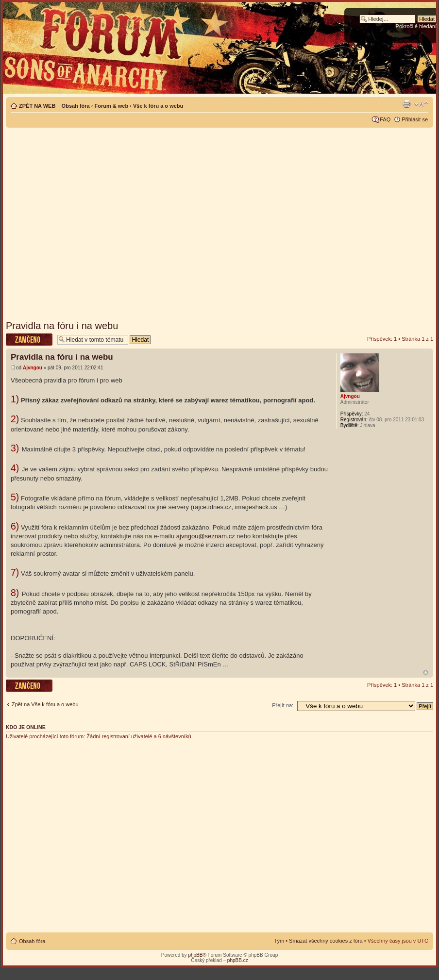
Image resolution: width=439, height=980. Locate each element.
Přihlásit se (415, 119)
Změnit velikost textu (421, 104)
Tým (279, 941)
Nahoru (426, 673)
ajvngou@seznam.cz (206, 536)
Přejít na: (283, 705)
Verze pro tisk (406, 104)
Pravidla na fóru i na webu (62, 326)
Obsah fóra (76, 106)
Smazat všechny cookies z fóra (326, 941)
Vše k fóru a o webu (158, 106)
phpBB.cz (238, 960)
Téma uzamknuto (29, 340)
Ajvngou (33, 368)
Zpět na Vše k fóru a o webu (45, 704)
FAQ (385, 119)
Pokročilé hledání (416, 26)
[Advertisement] (91, 221)
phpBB (195, 955)
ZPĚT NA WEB (37, 106)
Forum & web (111, 106)
